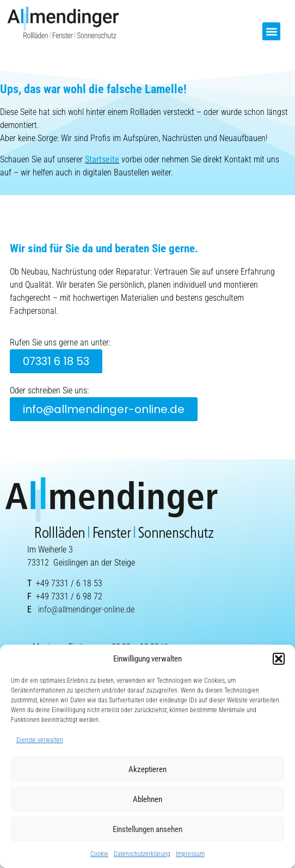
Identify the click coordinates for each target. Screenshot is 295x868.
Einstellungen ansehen (147, 829)
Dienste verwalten (40, 740)
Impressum (190, 854)
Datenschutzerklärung (142, 854)
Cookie (99, 854)
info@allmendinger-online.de (86, 609)
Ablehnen (147, 799)
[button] (279, 659)
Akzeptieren (147, 769)
